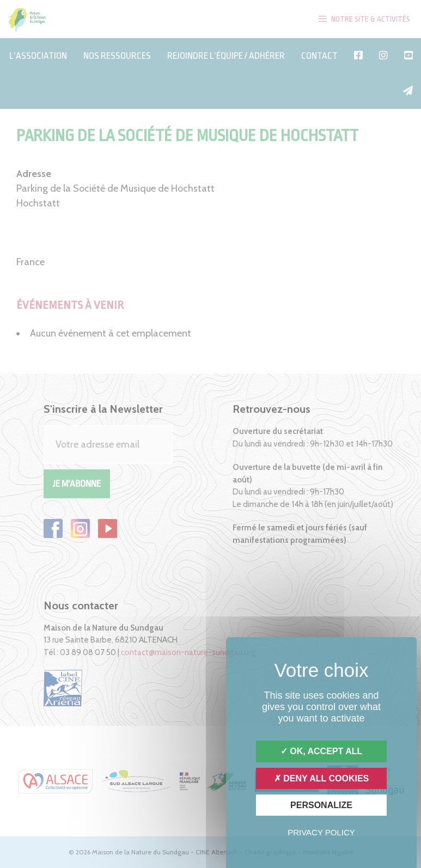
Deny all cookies (322, 778)
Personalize (321, 805)
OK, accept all (321, 751)
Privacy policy (321, 832)
